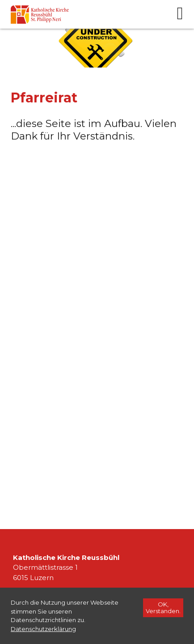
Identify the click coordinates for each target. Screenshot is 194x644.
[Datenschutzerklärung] (43, 629)
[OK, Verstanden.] (163, 608)
